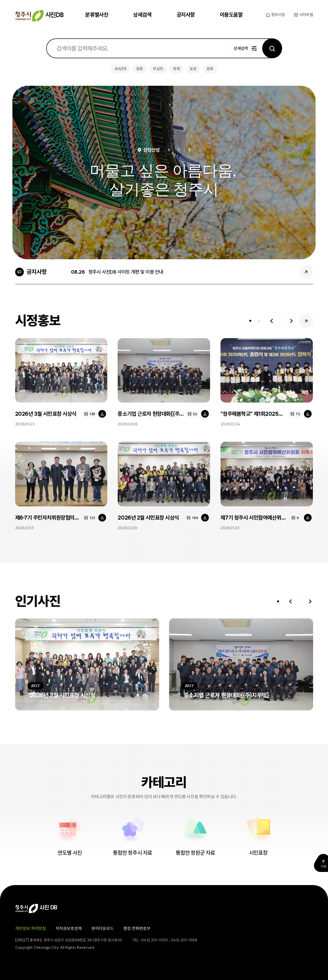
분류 (140, 69)
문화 (210, 69)
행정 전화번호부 (137, 928)
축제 (176, 69)
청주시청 (278, 15)
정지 (169, 150)
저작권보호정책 (69, 928)
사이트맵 (306, 15)
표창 (193, 69)
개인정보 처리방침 (31, 928)
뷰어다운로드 (103, 928)
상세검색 (241, 48)
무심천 (158, 69)
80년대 (121, 69)
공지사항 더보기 (306, 272)
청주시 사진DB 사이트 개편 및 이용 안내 (126, 272)
